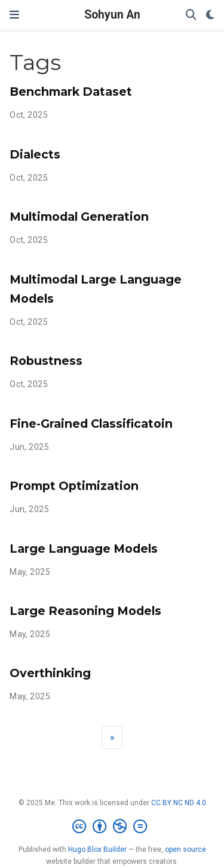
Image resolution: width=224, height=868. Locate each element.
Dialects (35, 154)
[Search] (191, 15)
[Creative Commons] (112, 827)
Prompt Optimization (74, 486)
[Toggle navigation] (14, 15)
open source (185, 849)
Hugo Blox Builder (97, 849)
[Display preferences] (210, 15)
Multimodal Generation (79, 217)
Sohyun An (112, 15)
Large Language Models (84, 549)
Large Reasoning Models (85, 611)
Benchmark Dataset (71, 92)
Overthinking (50, 673)
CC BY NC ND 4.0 (179, 803)
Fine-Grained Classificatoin (91, 424)
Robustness (46, 361)
